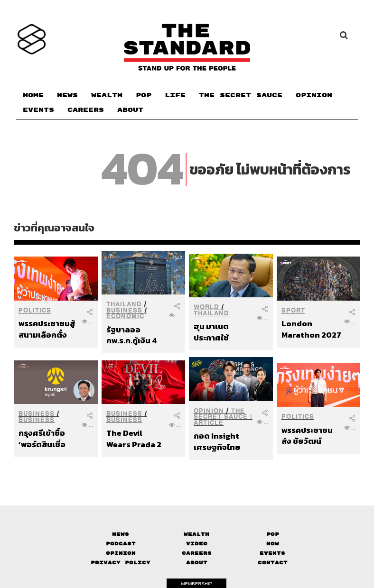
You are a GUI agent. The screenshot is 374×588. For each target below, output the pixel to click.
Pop (273, 534)
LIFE (175, 95)
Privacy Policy (121, 563)
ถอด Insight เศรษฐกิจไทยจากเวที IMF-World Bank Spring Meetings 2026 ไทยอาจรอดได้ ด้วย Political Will (223, 441)
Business (124, 310)
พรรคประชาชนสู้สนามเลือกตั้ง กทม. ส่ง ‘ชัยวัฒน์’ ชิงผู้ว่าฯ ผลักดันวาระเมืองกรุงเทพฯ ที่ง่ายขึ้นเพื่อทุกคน (48, 329)
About (197, 563)
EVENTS (38, 110)
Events (272, 553)
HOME (33, 95)
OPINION (314, 95)
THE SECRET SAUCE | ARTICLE (223, 417)
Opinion (209, 411)
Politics (35, 310)
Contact (273, 563)
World (206, 307)
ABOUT (130, 110)
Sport (293, 310)
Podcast (121, 544)
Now (273, 544)
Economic (125, 316)
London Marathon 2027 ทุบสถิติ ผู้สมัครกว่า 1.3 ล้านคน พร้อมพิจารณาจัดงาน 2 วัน (311, 329)
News (121, 534)
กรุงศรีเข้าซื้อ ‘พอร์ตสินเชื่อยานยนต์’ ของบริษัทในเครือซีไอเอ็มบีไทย (48, 438)
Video (197, 544)
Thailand (124, 304)
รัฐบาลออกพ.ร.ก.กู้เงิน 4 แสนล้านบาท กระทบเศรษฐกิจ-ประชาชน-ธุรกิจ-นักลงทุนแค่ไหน (136, 335)
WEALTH (107, 95)
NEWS (67, 95)
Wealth (196, 534)
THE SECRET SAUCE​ (241, 95)
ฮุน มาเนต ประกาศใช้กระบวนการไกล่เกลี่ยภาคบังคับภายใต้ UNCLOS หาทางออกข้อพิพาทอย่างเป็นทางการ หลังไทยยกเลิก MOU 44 (222, 332)
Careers (197, 553)
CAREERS (86, 110)
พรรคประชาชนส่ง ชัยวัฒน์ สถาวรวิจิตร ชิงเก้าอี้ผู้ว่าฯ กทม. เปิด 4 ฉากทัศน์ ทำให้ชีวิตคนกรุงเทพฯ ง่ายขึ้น (311, 436)
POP (144, 95)
